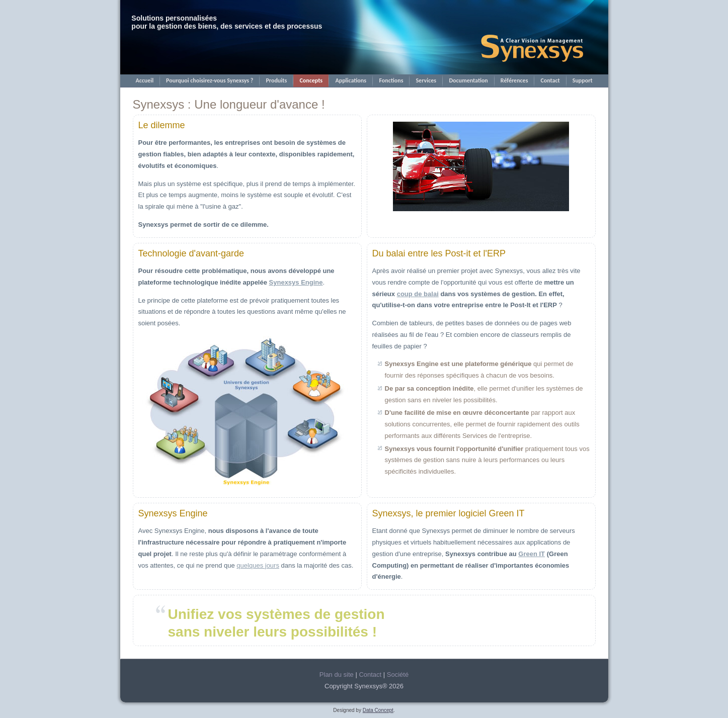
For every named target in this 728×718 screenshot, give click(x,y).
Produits (276, 80)
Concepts (311, 80)
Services (426, 80)
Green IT (532, 554)
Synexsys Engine (296, 282)
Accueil (144, 80)
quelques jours (258, 565)
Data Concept (378, 710)
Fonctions (391, 80)
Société (398, 675)
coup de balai (418, 294)
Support (583, 80)
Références (514, 80)
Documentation (468, 80)
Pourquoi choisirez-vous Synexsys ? (210, 80)
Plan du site (337, 675)
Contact (550, 80)
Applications (351, 80)
